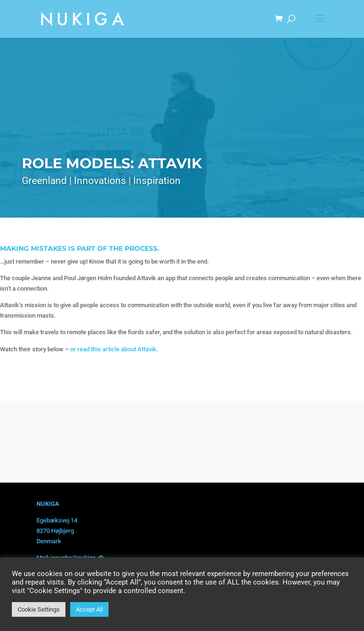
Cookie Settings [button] (39, 609)
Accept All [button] (89, 609)
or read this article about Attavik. (114, 349)
